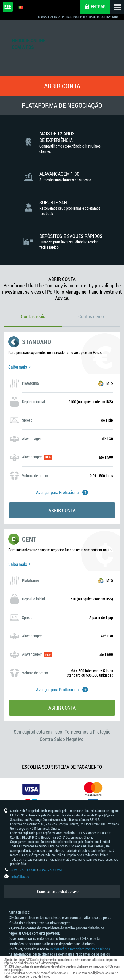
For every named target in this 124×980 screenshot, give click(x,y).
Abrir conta (62, 86)
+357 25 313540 (24, 870)
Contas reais (33, 316)
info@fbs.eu (20, 877)
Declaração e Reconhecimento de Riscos (80, 949)
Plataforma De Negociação (62, 105)
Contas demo (91, 316)
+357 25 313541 (52, 870)
